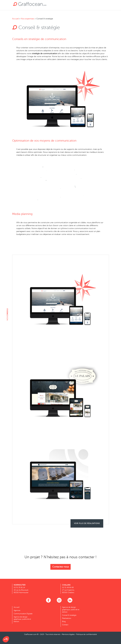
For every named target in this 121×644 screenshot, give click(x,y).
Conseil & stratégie (69, 615)
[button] (6, 639)
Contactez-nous (61, 567)
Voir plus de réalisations (87, 523)
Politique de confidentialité (87, 634)
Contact (65, 625)
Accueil (15, 19)
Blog (64, 621)
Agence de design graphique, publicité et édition (22, 619)
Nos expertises (28, 19)
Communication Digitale (23, 614)
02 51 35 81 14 (19, 587)
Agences (17, 610)
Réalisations (67, 618)
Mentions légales (68, 634)
